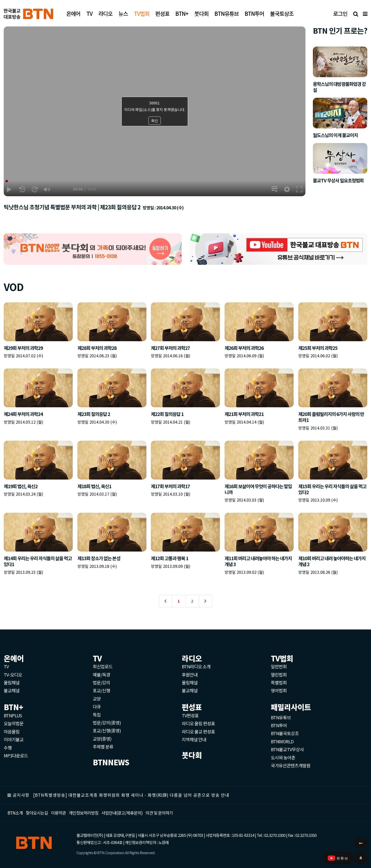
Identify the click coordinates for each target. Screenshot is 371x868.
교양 (97, 699)
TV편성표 (190, 715)
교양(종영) (102, 739)
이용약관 (58, 813)
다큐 (97, 706)
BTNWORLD (282, 741)
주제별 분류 (103, 747)
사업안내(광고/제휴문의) (122, 813)
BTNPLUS (13, 715)
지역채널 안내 (194, 739)
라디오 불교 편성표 (198, 731)
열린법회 (279, 675)
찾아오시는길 (37, 813)
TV (6, 666)
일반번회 (279, 666)
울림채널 (12, 682)
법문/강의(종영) (107, 723)
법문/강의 (101, 682)
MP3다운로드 (16, 755)
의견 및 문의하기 (159, 813)
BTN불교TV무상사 (287, 749)
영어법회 (279, 690)
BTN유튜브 (281, 717)
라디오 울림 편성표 (198, 723)
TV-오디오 (13, 675)
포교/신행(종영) (107, 730)
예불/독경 (101, 675)
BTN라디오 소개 (196, 666)
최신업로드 (103, 666)
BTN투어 (279, 725)
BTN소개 (15, 813)
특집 (97, 715)
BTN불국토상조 (285, 733)
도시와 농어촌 (283, 757)
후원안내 (190, 675)
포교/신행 (101, 690)
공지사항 (21, 795)
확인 (155, 121)
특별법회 (279, 682)
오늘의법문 (14, 723)
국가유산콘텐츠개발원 (291, 765)
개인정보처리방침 (84, 813)
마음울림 (12, 731)
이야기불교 (14, 739)
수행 (8, 747)
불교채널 (12, 690)
